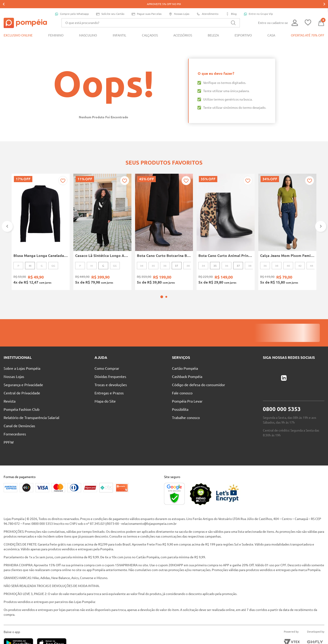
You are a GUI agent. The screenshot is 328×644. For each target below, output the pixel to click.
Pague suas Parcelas (147, 6)
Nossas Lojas (179, 6)
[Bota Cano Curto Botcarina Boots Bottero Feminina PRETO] (164, 218)
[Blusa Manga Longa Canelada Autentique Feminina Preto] (41, 218)
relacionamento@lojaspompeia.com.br (149, 503)
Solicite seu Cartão (110, 6)
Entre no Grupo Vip (258, 6)
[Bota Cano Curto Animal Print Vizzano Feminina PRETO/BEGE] (226, 218)
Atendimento (208, 6)
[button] (162, 277)
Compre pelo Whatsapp (72, 6)
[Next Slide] (321, 212)
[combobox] (151, 15)
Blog (231, 6)
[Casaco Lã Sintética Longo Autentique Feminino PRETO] (102, 218)
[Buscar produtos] (233, 15)
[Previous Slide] (7, 212)
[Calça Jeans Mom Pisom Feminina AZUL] (287, 218)
